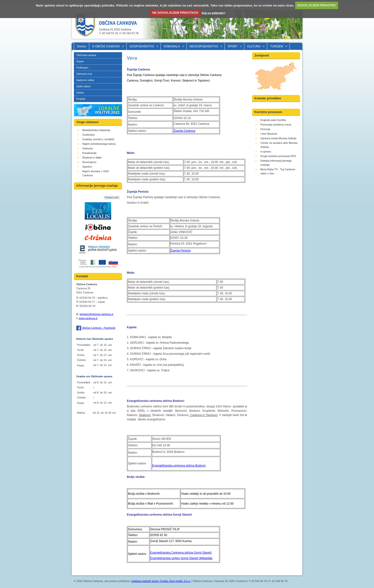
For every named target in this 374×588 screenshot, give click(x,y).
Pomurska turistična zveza (276, 125)
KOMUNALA (172, 47)
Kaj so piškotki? (214, 13)
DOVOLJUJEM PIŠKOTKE (317, 5)
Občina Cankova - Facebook (99, 328)
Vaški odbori (84, 86)
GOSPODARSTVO (142, 47)
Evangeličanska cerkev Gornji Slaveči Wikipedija (181, 558)
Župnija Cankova (184, 131)
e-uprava (266, 152)
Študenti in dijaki (92, 158)
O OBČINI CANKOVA (107, 47)
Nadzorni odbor (85, 80)
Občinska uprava (86, 55)
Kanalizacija (89, 153)
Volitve (80, 93)
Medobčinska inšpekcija (96, 130)
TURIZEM (277, 47)
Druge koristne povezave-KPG (278, 156)
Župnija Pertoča (181, 251)
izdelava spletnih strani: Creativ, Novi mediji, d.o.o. (161, 581)
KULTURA (255, 47)
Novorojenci (89, 162)
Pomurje (265, 129)
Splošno (87, 167)
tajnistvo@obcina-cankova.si (97, 314)
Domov (82, 46)
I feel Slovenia (269, 134)
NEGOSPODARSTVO (205, 47)
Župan (80, 61)
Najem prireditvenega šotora (99, 144)
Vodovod (87, 148)
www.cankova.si (88, 318)
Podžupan (82, 68)
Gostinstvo (89, 135)
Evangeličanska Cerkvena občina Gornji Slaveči (181, 553)
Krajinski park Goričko (273, 120)
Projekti (81, 99)
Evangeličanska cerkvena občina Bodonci (179, 466)
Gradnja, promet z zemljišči (98, 139)
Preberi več (112, 197)
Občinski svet (84, 74)
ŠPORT (233, 47)
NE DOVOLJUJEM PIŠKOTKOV (175, 13)
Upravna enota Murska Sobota (278, 138)
